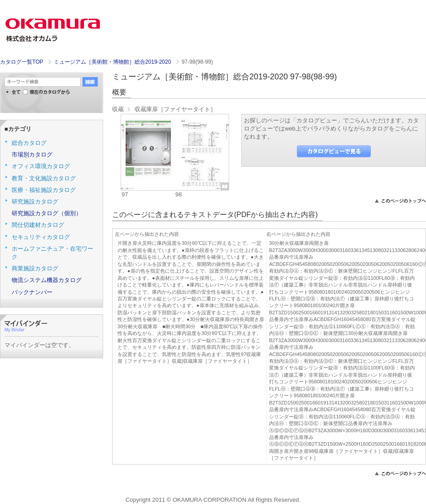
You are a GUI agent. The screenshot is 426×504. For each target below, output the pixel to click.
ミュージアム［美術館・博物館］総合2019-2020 (113, 62)
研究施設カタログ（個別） (47, 213)
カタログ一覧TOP (22, 62)
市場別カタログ (32, 154)
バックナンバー (32, 292)
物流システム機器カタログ (47, 280)
